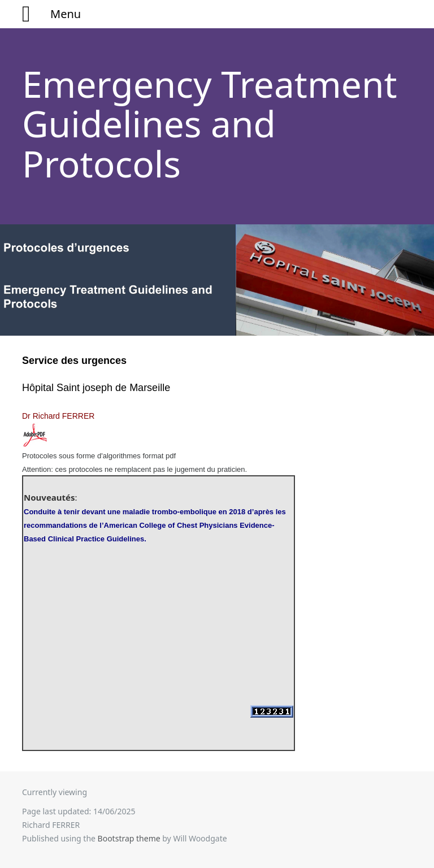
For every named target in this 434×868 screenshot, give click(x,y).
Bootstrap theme (129, 838)
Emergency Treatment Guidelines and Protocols (210, 124)
